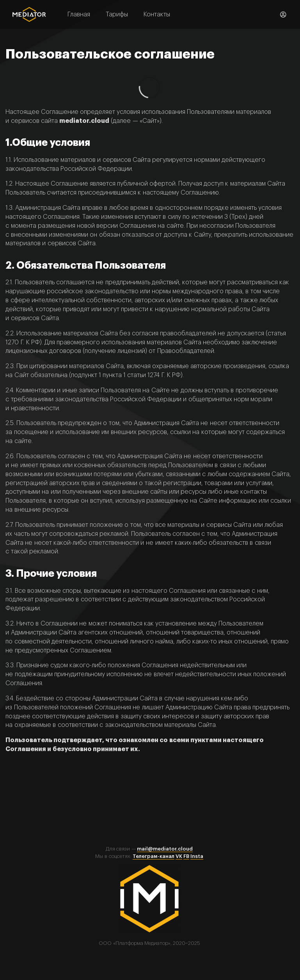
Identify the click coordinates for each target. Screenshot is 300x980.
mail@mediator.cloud (165, 849)
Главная (79, 14)
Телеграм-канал (154, 856)
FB (186, 856)
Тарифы (117, 14)
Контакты (157, 14)
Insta (197, 856)
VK (179, 856)
